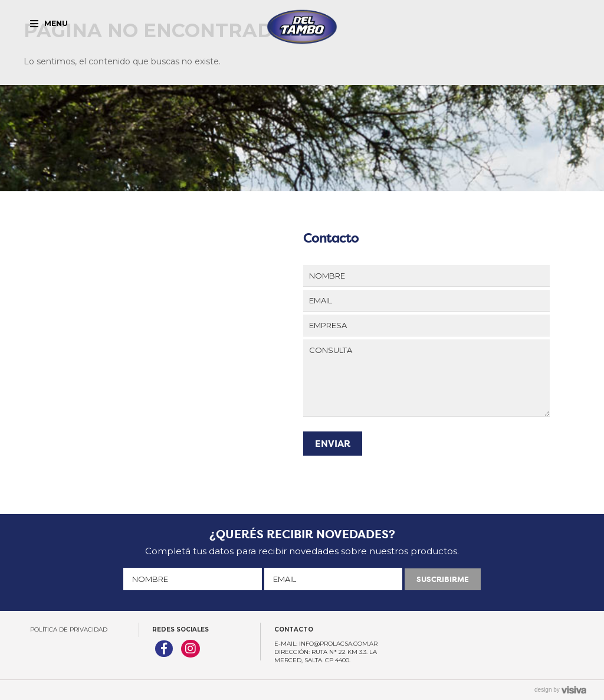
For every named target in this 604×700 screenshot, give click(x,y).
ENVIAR (333, 444)
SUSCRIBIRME (443, 579)
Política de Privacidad (69, 629)
